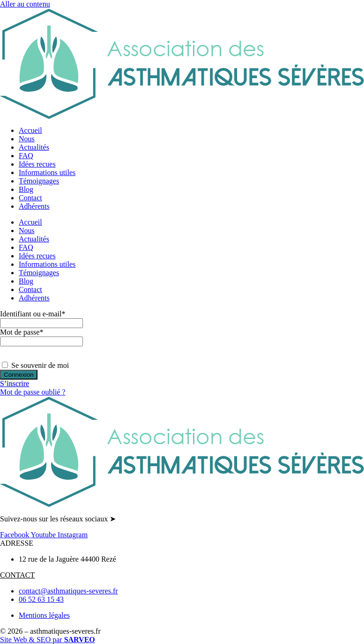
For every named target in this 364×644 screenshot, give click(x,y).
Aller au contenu (25, 4)
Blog (26, 189)
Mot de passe (22, 332)
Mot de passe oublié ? (33, 392)
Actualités (34, 147)
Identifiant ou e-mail (33, 314)
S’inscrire (15, 384)
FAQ (26, 156)
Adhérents (34, 206)
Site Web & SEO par (48, 640)
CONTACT (17, 575)
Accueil (30, 130)
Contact (30, 198)
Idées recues (37, 164)
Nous (27, 139)
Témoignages (39, 181)
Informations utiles (47, 172)
